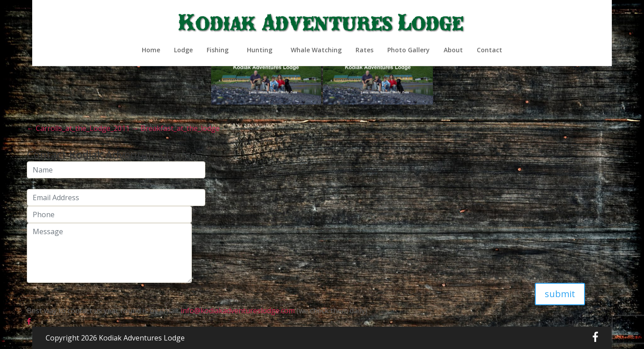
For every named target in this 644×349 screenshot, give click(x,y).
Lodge (183, 50)
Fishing (218, 50)
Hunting (260, 50)
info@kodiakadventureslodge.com (237, 311)
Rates (364, 50)
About (453, 50)
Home (151, 50)
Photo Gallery (409, 50)
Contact (489, 50)
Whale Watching (316, 50)
